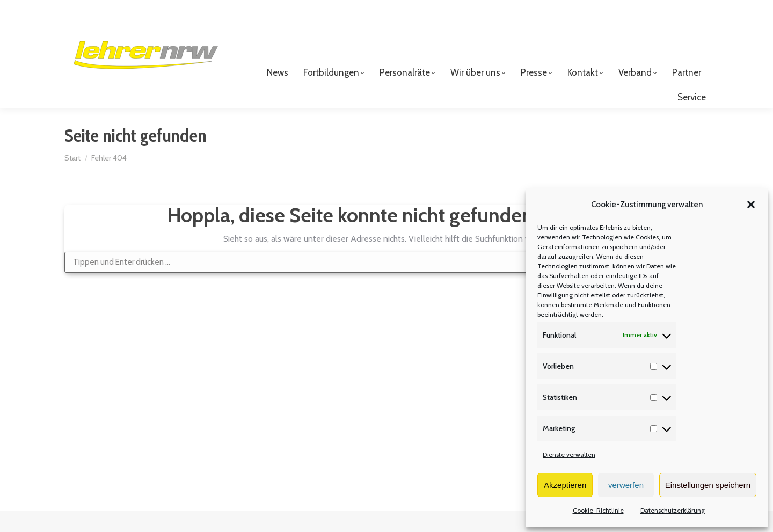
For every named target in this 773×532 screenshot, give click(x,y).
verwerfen (626, 485)
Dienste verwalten (569, 454)
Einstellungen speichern (708, 485)
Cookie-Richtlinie (598, 510)
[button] (751, 205)
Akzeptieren (565, 485)
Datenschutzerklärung (673, 510)
